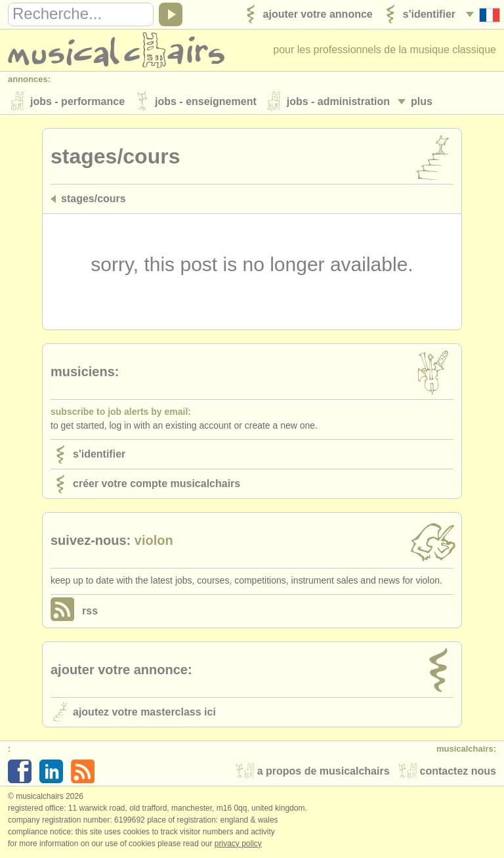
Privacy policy (238, 844)
